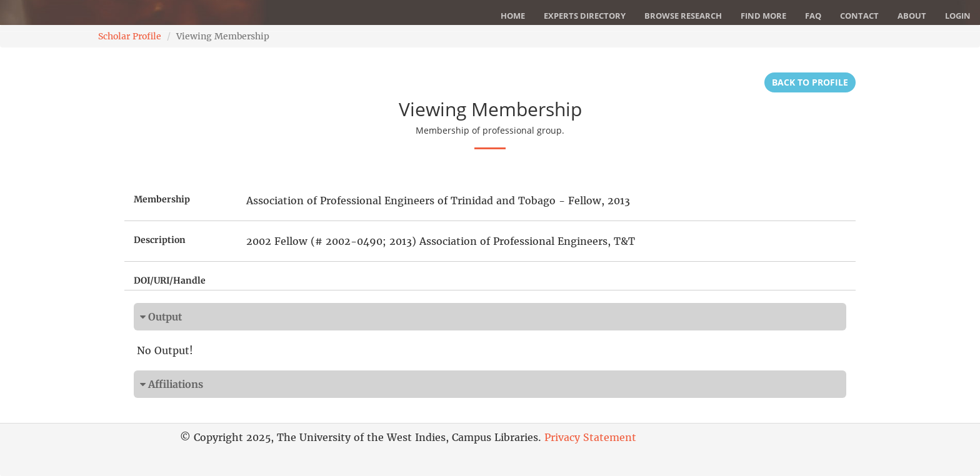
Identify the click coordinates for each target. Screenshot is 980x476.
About (912, 16)
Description (160, 240)
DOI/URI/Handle (170, 280)
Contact (859, 16)
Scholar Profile (130, 36)
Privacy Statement (590, 437)
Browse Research (683, 16)
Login (958, 16)
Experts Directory (585, 16)
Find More (763, 16)
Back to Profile (810, 82)
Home (513, 16)
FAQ (813, 16)
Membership (162, 199)
